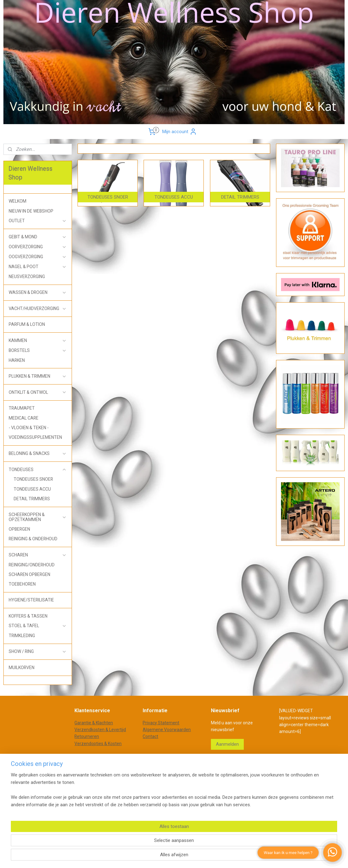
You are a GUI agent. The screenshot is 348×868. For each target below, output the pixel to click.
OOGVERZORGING (38, 257)
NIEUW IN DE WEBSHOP (31, 211)
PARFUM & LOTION (27, 324)
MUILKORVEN (22, 668)
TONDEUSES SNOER (33, 479)
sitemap (159, 777)
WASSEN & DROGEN (38, 292)
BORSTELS (38, 351)
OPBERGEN (19, 529)
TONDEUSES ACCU (32, 489)
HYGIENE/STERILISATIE (31, 600)
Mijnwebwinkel (246, 777)
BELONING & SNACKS (38, 454)
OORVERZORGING (38, 247)
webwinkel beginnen (193, 777)
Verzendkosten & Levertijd (100, 730)
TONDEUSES (38, 470)
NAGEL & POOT (38, 267)
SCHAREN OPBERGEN (29, 574)
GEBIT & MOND (38, 237)
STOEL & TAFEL (38, 626)
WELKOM (18, 201)
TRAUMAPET (22, 408)
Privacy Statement (161, 723)
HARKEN (17, 360)
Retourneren (87, 736)
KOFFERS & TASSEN (28, 616)
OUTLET (38, 221)
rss (171, 777)
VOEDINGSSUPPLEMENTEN (35, 437)
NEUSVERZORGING (27, 277)
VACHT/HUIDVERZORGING (38, 309)
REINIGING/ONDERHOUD (32, 565)
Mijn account (180, 132)
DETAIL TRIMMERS (32, 499)
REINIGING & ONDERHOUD (33, 539)
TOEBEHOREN (22, 584)
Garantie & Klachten (94, 723)
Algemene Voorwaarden (167, 730)
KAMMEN (38, 341)
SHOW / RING (38, 652)
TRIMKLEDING (22, 636)
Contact (150, 736)
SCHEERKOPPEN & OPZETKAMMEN (38, 517)
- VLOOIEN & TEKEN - (29, 428)
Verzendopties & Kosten (98, 744)
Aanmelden (227, 744)
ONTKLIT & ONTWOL (38, 392)
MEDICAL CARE (24, 418)
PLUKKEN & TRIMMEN (38, 376)
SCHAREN (38, 555)
